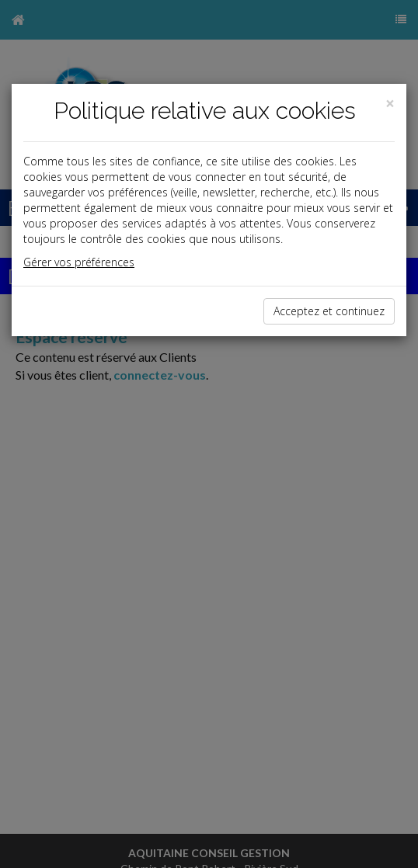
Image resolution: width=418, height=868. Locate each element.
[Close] (390, 104)
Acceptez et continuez (329, 311)
